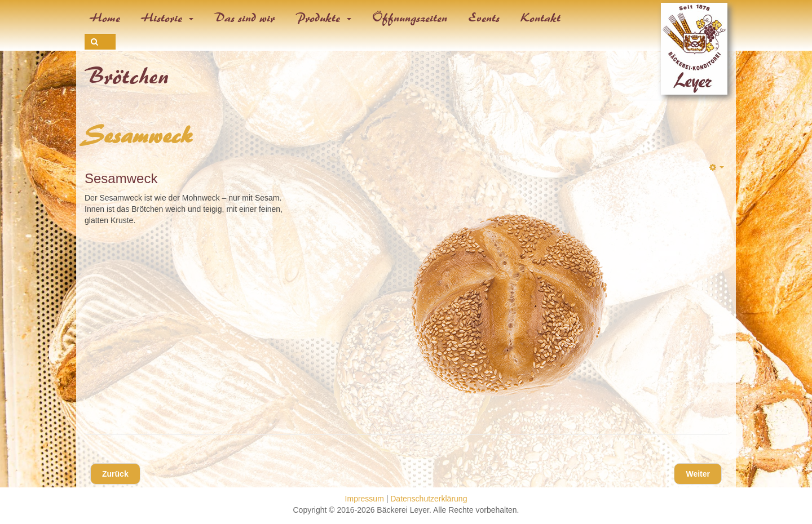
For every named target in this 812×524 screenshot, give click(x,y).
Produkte (324, 18)
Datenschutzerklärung (429, 499)
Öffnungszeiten (410, 18)
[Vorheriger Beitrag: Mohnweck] (115, 474)
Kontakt (541, 18)
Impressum (365, 499)
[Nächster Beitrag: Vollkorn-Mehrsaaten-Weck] (698, 474)
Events (484, 18)
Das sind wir (245, 18)
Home (105, 18)
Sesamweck (139, 136)
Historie (167, 18)
